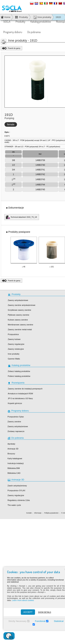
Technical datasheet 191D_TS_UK (24, 217)
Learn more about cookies (22, 600)
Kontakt (29, 513)
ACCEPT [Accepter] (27, 612)
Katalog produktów (41, 22)
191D (58, 17)
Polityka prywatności (51, 513)
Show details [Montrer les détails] (44, 612)
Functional (39, 621)
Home (7, 17)
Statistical (58, 621)
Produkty (20, 22)
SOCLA (7, 22)
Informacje (38, 513)
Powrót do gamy (14, 48)
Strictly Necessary (16, 621)
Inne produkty (42, 17)
